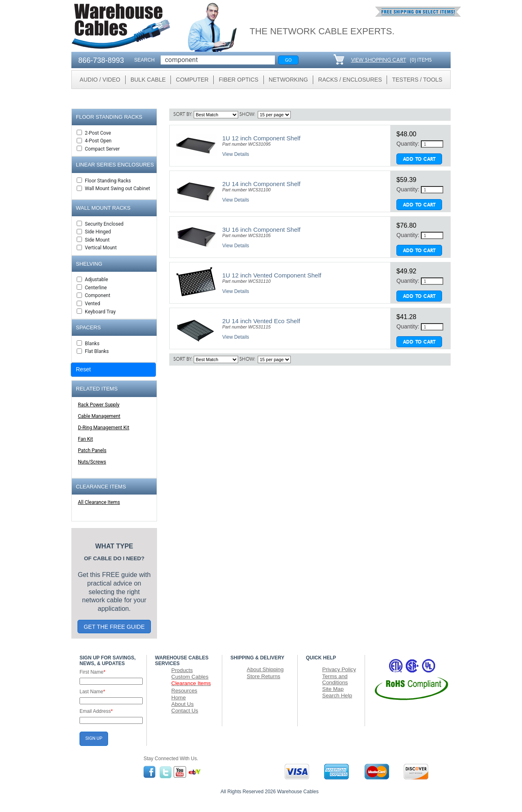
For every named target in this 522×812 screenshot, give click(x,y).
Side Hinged (98, 232)
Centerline (96, 288)
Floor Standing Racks (108, 181)
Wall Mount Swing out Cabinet (117, 189)
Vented (92, 304)
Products (182, 670)
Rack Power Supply (99, 405)
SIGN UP (94, 738)
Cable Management (99, 416)
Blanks (92, 344)
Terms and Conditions (335, 679)
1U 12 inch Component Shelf (261, 138)
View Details (236, 154)
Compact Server (102, 149)
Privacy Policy (339, 669)
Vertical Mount (101, 248)
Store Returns (263, 676)
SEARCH (144, 60)
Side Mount (97, 240)
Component (97, 295)
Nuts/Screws (92, 462)
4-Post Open (98, 141)
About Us (182, 704)
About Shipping (265, 669)
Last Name (92, 692)
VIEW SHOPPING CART (379, 60)
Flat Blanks (97, 351)
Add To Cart (419, 160)
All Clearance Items (99, 502)
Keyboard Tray (100, 312)
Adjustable (96, 280)
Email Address (96, 711)
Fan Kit (85, 439)
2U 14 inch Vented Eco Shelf (261, 321)
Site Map (333, 689)
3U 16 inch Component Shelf (261, 230)
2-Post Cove (98, 133)
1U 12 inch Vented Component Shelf (272, 275)
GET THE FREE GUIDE (114, 627)
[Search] (218, 60)
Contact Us (185, 711)
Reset (83, 369)
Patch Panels (92, 450)
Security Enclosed (104, 224)
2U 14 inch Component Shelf (261, 184)
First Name (92, 672)
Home (179, 698)
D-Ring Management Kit (104, 428)
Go (289, 60)
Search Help (337, 696)
